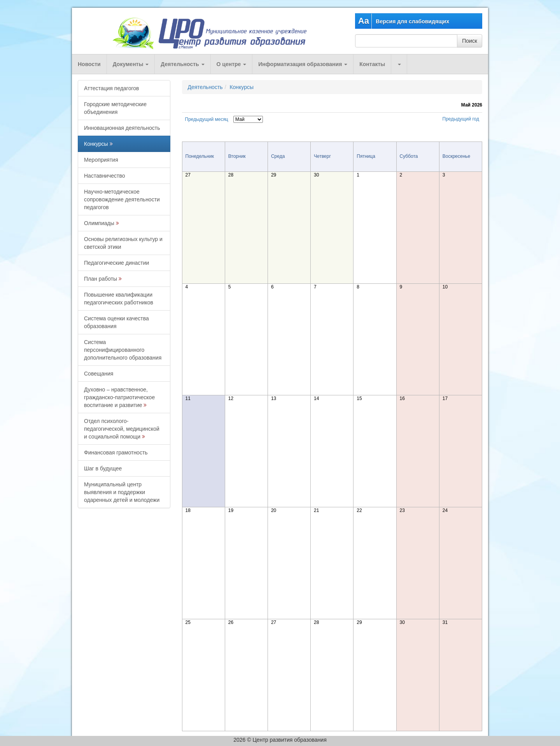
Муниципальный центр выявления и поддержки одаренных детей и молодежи (122, 492)
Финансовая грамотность (116, 452)
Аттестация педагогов (111, 88)
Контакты (372, 64)
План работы (101, 279)
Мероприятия (101, 160)
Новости (89, 64)
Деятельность (182, 64)
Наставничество (105, 176)
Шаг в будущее (103, 468)
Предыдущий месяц (207, 119)
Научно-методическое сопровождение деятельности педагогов (122, 199)
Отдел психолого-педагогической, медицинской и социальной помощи (122, 429)
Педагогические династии (116, 263)
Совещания (99, 374)
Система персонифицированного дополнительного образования (123, 350)
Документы (131, 64)
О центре (232, 64)
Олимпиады (99, 223)
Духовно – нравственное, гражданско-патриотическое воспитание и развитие (119, 397)
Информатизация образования (303, 64)
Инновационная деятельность (122, 128)
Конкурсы (96, 144)
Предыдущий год (461, 119)
